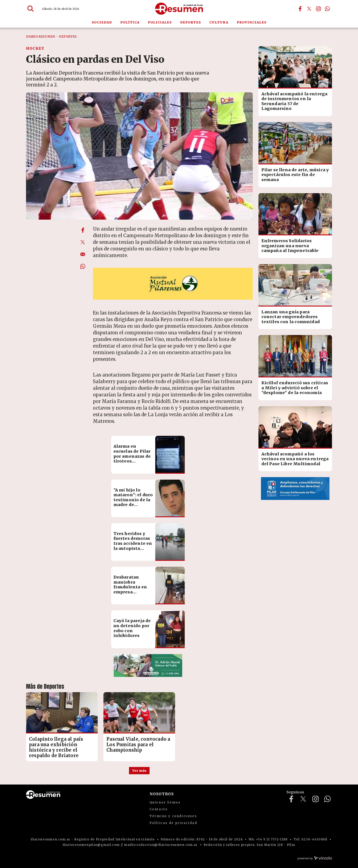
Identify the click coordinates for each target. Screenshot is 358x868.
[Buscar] (31, 9)
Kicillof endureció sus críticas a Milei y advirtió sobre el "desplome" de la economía (295, 388)
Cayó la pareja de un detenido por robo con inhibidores (132, 628)
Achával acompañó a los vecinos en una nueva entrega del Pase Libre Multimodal (295, 459)
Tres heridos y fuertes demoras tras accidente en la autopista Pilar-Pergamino (133, 543)
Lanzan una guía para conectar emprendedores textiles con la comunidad (291, 317)
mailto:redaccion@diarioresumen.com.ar (161, 845)
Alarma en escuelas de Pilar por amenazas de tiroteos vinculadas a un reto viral (132, 459)
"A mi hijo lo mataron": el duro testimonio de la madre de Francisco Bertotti (133, 502)
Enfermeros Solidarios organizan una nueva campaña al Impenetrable (290, 246)
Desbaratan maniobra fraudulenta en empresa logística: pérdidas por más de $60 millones (133, 592)
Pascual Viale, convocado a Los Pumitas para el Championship (138, 745)
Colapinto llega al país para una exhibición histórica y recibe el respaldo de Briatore (56, 747)
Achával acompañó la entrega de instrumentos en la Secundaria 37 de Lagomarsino (295, 101)
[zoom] (139, 156)
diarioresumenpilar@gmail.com (91, 845)
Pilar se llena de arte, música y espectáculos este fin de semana (295, 175)
